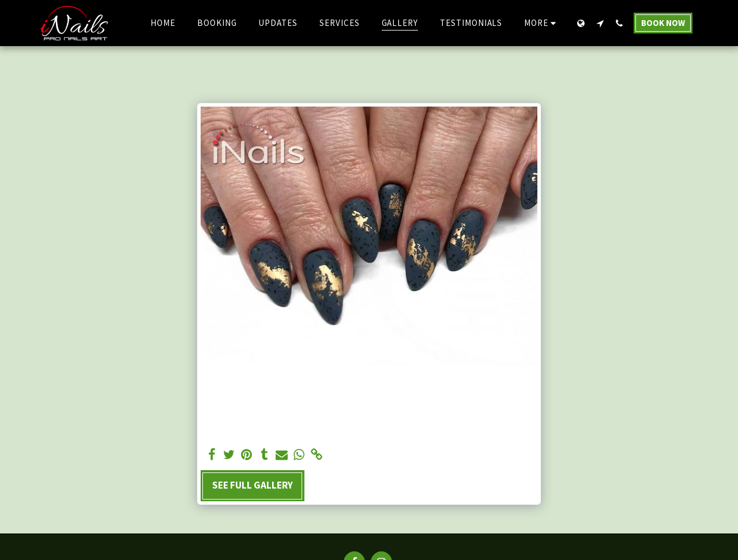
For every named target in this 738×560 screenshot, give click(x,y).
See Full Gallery (253, 485)
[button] (600, 23)
